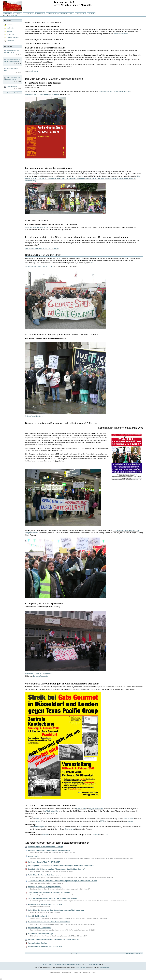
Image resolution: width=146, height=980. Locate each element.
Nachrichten (29, 13)
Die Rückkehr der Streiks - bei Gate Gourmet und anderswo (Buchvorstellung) (56, 910)
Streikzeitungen (38, 827)
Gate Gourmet (81, 809)
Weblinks (45, 835)
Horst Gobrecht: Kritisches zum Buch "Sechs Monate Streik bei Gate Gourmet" (56, 869)
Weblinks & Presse (66, 13)
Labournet (95, 835)
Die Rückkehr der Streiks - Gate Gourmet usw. (44, 875)
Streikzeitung (52, 13)
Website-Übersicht (51, 811)
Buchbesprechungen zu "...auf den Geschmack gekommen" (49, 850)
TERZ (102, 821)
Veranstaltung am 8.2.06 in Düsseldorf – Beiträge (45, 847)
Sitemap (91, 13)
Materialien (80, 13)
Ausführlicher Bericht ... (122, 34)
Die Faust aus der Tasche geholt (39, 928)
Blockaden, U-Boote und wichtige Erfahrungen (45, 887)
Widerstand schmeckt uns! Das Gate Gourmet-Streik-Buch (49, 922)
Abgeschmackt (33, 856)
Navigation (8, 21)
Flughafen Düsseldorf (96, 809)
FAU (106, 835)
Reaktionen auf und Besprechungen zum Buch (42, 95)
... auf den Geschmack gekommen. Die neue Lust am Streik (49, 893)
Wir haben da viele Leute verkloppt (40, 934)
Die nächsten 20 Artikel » (134, 953)
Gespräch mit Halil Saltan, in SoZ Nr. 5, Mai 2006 (42, 248)
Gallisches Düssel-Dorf (12, 71)
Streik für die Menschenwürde (39, 916)
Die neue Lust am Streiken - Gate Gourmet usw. (45, 904)
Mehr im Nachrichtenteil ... (34, 416)
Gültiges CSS (77, 973)
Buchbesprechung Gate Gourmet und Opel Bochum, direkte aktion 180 (53, 939)
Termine (18, 13)
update (131, 821)
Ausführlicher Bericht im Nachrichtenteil (39, 674)
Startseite (8, 13)
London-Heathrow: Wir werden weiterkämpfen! (12, 62)
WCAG (94, 973)
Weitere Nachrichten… (14, 93)
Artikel (37, 819)
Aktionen (40, 13)
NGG (81, 827)
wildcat (38, 821)
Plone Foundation (94, 964)
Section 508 (87, 973)
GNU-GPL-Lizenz (105, 967)
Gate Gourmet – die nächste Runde (12, 52)
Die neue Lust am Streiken (37, 943)
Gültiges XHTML (67, 973)
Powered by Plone (55, 973)
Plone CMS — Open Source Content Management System (61, 964)
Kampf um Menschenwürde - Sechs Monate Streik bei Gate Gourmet (52, 898)
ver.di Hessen (33, 71)
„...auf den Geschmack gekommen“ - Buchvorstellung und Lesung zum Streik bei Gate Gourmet (62, 881)
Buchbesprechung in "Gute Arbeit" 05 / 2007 (44, 862)
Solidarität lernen (12, 88)
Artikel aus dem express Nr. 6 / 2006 (38, 227)
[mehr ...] (93, 263)
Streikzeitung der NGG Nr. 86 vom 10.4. (39, 266)
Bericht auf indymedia (41, 676)
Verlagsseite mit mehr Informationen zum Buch (115, 91)
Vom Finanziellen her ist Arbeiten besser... (12, 80)
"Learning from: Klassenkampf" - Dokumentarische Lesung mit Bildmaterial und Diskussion (61, 866)
